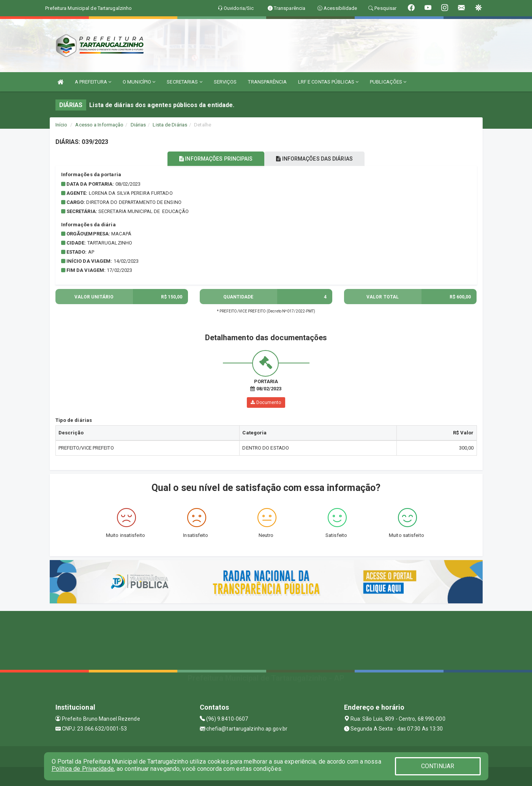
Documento (266, 402)
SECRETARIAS (184, 82)
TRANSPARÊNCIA (267, 82)
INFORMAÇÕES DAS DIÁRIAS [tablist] (319, 159)
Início (62, 125)
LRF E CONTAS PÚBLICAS (328, 82)
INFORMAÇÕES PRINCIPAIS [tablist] (212, 159)
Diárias (138, 125)
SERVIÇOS (225, 82)
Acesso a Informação (99, 125)
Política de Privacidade (83, 769)
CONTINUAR (438, 766)
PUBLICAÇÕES (388, 82)
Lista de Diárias (170, 125)
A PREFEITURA (93, 82)
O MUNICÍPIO (139, 82)
